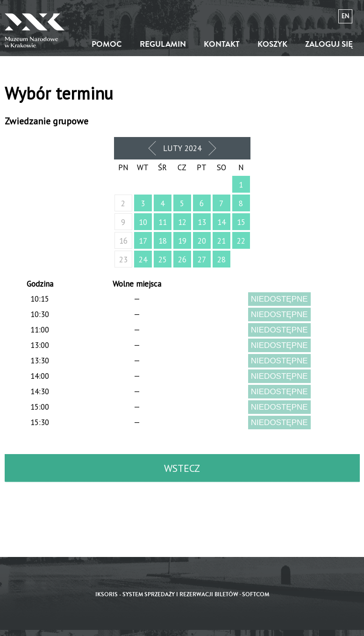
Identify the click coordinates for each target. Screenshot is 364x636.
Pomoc (107, 44)
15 (241, 222)
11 (163, 222)
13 (202, 222)
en (345, 16)
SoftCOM (256, 595)
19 (182, 241)
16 (123, 241)
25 (163, 260)
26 (182, 260)
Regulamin (163, 44)
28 (221, 260)
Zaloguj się (329, 44)
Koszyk (272, 44)
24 (143, 260)
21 (221, 241)
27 (202, 260)
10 (143, 222)
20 (202, 241)
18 (163, 241)
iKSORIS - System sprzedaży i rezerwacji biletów (167, 595)
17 (143, 241)
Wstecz (182, 468)
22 (241, 241)
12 (182, 222)
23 (123, 260)
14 (221, 222)
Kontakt (222, 44)
